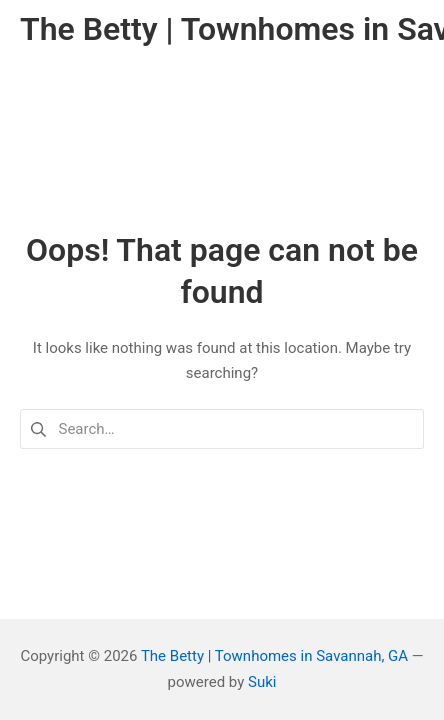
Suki (262, 682)
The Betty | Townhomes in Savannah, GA (274, 656)
